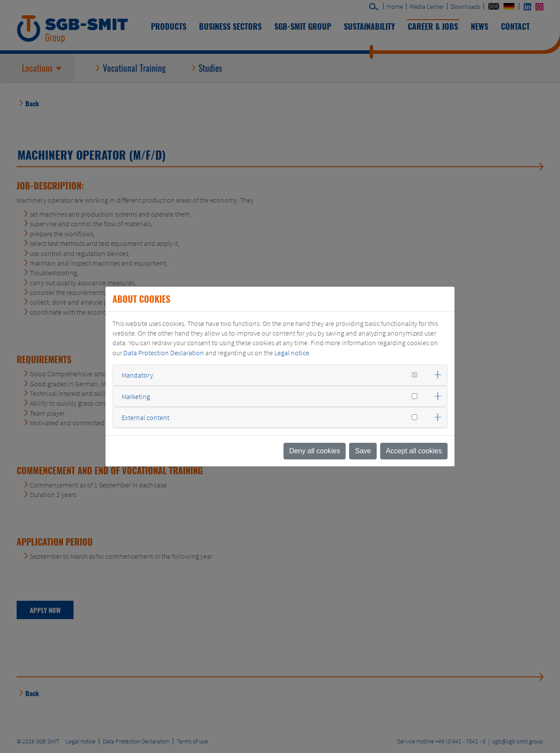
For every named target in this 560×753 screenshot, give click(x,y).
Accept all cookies (414, 451)
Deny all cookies (315, 451)
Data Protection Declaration (164, 353)
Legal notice (292, 353)
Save (363, 451)
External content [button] (145, 417)
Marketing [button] (136, 396)
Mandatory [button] (137, 375)
